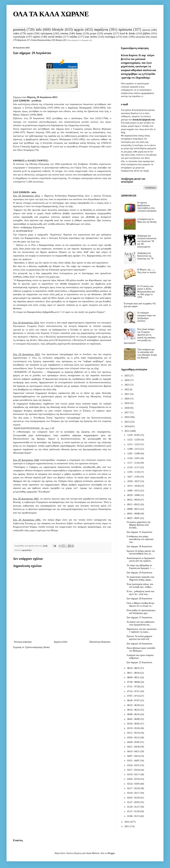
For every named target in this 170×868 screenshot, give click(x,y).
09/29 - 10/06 (134, 495)
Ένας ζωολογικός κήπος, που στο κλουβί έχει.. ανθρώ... (140, 586)
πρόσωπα (125, 29)
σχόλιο (37, 37)
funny (79, 33)
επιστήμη (110, 37)
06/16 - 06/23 (134, 710)
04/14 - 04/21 (134, 751)
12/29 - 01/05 (134, 435)
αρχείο (79, 29)
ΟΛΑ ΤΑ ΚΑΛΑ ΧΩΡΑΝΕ (51, 14)
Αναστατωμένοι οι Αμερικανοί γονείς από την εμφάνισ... (141, 560)
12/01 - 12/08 (134, 454)
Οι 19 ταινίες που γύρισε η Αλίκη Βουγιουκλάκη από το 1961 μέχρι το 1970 (146, 292)
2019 (127, 403)
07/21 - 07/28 (134, 687)
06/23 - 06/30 (134, 705)
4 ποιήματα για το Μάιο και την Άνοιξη (147, 221)
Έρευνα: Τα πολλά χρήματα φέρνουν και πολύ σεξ (139, 638)
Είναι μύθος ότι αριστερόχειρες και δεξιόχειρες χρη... (141, 612)
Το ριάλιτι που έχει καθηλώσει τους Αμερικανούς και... (141, 623)
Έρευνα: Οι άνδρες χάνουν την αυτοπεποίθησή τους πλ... (141, 552)
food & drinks (128, 33)
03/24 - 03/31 (134, 765)
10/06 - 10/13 (134, 491)
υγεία (30, 33)
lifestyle (58, 29)
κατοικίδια (140, 37)
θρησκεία (22, 40)
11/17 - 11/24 (134, 463)
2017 (127, 413)
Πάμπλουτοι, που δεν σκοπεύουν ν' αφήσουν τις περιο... (142, 631)
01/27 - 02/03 (134, 802)
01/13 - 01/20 (134, 811)
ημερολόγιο (27, 550)
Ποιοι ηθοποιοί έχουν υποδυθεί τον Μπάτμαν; (141, 649)
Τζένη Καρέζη (72, 40)
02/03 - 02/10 (134, 798)
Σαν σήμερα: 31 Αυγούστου (139, 532)
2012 (127, 822)
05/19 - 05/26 (134, 728)
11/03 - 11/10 (134, 472)
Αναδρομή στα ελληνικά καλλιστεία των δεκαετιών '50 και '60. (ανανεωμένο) (147, 241)
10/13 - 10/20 (134, 486)
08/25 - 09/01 (134, 518)
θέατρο (59, 40)
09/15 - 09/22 (134, 504)
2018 (127, 408)
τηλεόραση (46, 33)
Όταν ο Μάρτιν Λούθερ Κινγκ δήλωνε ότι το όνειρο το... (140, 605)
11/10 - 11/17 (134, 467)
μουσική (19, 29)
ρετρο (93, 33)
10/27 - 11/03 (134, 477)
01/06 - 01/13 (134, 816)
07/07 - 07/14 (134, 696)
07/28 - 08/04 (134, 682)
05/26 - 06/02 (134, 724)
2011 (127, 826)
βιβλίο (147, 33)
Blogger (111, 853)
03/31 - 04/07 (134, 761)
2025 (127, 376)
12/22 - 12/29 (134, 440)
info (39, 29)
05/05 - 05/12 (134, 738)
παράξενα (101, 29)
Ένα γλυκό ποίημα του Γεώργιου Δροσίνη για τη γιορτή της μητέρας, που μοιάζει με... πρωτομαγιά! (140, 336)
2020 (127, 399)
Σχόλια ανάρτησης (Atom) (37, 647)
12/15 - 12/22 (134, 444)
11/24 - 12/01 (134, 458)
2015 (127, 422)
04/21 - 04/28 (134, 747)
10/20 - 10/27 (134, 481)
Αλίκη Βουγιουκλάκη (41, 40)
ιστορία (108, 33)
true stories (91, 37)
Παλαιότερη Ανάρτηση (100, 642)
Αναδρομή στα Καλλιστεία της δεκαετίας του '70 (145, 256)
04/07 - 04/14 (134, 756)
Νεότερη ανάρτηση (23, 642)
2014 (127, 426)
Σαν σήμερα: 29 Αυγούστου (139, 573)
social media (55, 37)
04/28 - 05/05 (134, 742)
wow (125, 37)
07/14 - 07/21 (134, 691)
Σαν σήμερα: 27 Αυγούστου (139, 618)
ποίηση (154, 37)
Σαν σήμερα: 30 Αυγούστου (139, 546)
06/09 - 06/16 (134, 714)
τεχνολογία (19, 37)
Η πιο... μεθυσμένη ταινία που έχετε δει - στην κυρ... (140, 593)
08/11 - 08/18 (134, 673)
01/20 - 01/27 (134, 807)
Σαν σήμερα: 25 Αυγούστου (139, 662)
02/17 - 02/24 (134, 788)
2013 (127, 431)
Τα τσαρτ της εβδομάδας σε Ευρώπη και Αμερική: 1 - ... (141, 567)
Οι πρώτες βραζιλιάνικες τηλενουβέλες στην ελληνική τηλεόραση (147, 207)
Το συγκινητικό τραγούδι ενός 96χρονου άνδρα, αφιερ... (140, 578)
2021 (127, 394)
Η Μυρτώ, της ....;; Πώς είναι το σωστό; (147, 271)
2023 (127, 385)
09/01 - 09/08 (134, 514)
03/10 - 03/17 (134, 774)
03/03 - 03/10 (134, 779)
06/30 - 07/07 (134, 700)
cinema (64, 33)
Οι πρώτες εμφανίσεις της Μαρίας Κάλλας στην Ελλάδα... (139, 525)
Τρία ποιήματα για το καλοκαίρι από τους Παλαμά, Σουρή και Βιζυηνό (147, 354)
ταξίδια (73, 37)
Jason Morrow (93, 853)
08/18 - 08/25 (134, 668)
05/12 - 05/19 (134, 733)
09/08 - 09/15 (134, 509)
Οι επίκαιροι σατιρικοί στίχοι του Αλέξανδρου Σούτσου (147, 317)
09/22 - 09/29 (134, 500)
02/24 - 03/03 (134, 784)
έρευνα (146, 30)
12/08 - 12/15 (134, 449)
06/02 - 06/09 (134, 719)
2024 (127, 380)
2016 (127, 417)
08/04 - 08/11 (134, 677)
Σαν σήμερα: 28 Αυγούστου (139, 599)
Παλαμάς (85, 40)
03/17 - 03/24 (134, 770)
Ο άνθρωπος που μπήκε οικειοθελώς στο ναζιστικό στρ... (140, 539)
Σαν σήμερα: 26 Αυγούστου (139, 644)
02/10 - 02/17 (134, 793)
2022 (127, 389)
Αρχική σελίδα (60, 642)
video (16, 33)
